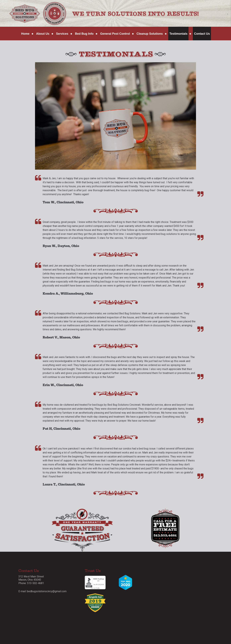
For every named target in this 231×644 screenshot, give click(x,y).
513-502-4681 (36, 583)
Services (62, 34)
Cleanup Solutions (150, 34)
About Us (43, 34)
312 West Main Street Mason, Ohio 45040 (31, 578)
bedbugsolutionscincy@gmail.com (47, 591)
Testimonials (178, 34)
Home (25, 34)
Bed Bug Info (84, 34)
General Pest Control (115, 34)
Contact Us (202, 34)
